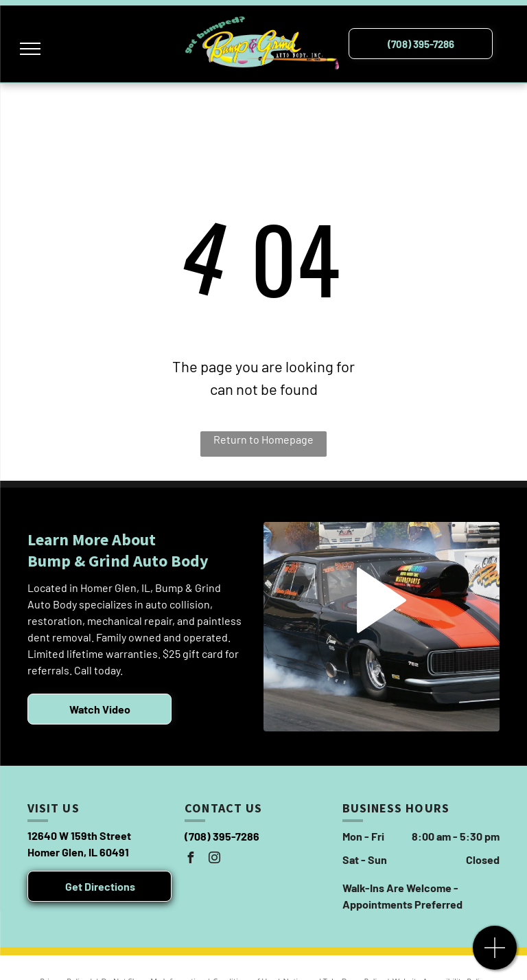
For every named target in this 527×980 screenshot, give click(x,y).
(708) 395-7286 (222, 836)
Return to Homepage (263, 439)
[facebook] (190, 859)
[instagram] (214, 859)
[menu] (30, 49)
